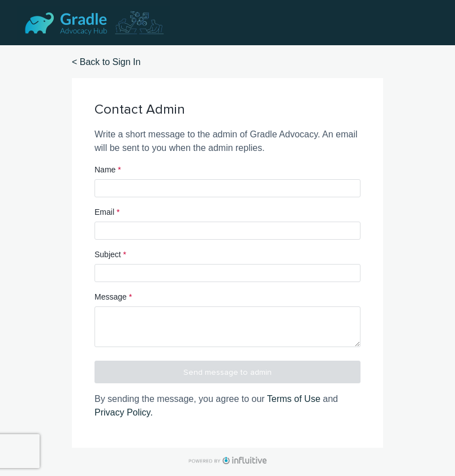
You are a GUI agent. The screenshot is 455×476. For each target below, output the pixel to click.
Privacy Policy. (124, 412)
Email (107, 212)
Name (108, 170)
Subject (110, 254)
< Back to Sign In (106, 62)
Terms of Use (294, 399)
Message (113, 297)
